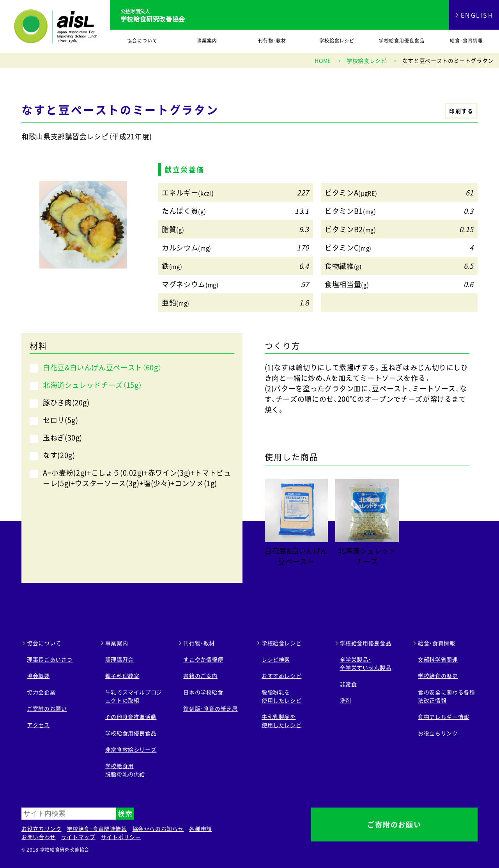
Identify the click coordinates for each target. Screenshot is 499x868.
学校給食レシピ (337, 41)
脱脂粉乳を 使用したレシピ (281, 696)
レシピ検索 (276, 659)
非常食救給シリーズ (131, 749)
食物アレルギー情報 (444, 717)
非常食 (349, 684)
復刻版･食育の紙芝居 (210, 708)
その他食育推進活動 (131, 717)
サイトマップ (78, 837)
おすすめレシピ (281, 676)
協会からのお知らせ (158, 829)
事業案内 (207, 41)
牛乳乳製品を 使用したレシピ (281, 721)
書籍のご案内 (200, 676)
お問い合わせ (39, 837)
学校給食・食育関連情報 (97, 829)
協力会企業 (41, 692)
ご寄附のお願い (47, 708)
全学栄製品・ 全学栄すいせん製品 (366, 663)
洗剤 (346, 700)
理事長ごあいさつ (50, 659)
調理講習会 (119, 659)
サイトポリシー (121, 837)
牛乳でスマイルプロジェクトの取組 (134, 696)
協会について (142, 41)
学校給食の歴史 (438, 676)
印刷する (461, 111)
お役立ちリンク (438, 733)
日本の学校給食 (203, 692)
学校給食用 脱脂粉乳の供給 (125, 770)
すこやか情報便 (203, 659)
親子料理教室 (122, 676)
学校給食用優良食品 (402, 41)
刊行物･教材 (272, 41)
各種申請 (201, 829)
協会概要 (38, 676)
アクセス (38, 725)
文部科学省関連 (438, 659)
